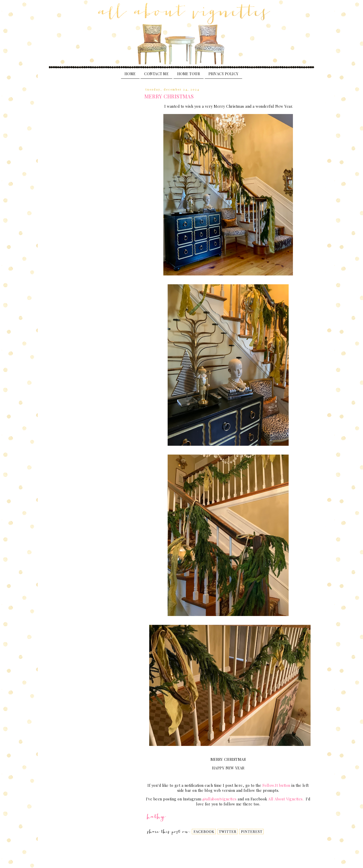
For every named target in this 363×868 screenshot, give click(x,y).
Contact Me (156, 74)
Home (130, 74)
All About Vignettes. (286, 799)
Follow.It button (276, 785)
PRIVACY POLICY (223, 74)
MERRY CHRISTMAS (169, 96)
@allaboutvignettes (220, 799)
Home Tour (189, 74)
